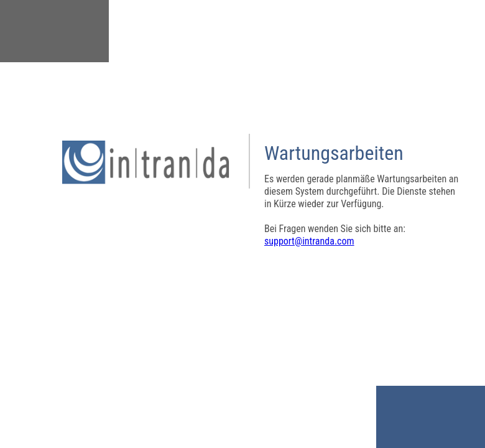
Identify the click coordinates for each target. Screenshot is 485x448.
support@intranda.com (309, 241)
